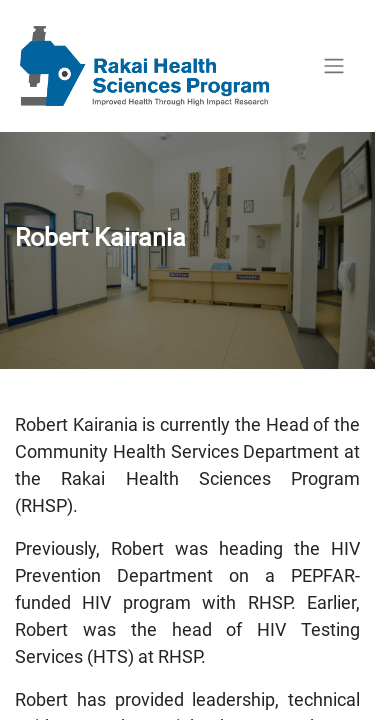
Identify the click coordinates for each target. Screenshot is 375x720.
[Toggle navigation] (334, 66)
